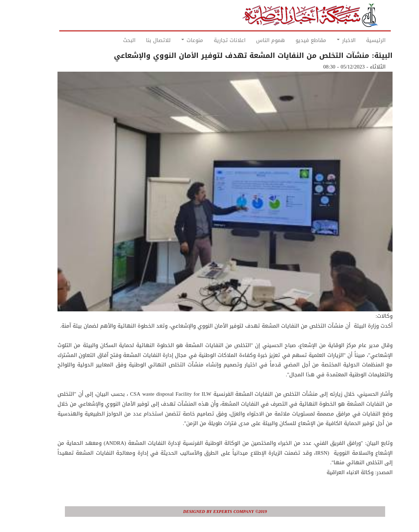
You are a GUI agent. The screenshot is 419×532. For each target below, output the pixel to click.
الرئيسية (360, 40)
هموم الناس (255, 40)
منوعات (177, 40)
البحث (114, 40)
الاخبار (331, 40)
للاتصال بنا (143, 40)
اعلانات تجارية (214, 40)
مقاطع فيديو (295, 40)
